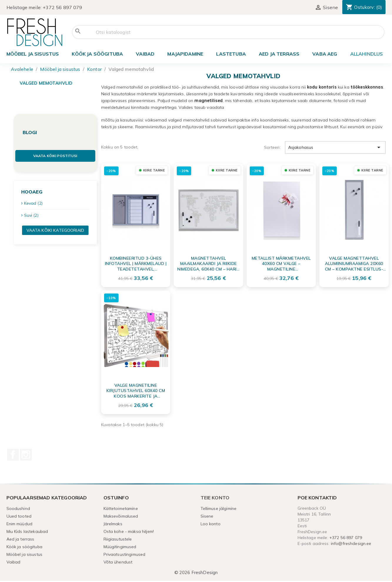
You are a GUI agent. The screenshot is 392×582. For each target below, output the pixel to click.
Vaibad (145, 54)
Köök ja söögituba (97, 54)
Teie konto (215, 498)
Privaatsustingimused (125, 554)
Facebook (13, 455)
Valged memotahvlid (46, 83)
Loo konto (211, 524)
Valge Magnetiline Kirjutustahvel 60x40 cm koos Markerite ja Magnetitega (136, 391)
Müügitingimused (120, 547)
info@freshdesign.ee (351, 543)
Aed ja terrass (279, 54)
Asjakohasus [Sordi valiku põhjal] (335, 147)
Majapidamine (185, 54)
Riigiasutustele (118, 539)
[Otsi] (228, 32)
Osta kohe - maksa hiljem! (129, 531)
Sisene (207, 516)
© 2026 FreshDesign (196, 572)
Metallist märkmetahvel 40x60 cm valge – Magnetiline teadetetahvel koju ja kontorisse (281, 264)
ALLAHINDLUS (367, 54)
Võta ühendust (118, 562)
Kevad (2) (33, 203)
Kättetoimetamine (121, 508)
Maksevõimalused (121, 516)
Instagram (26, 455)
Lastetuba (231, 54)
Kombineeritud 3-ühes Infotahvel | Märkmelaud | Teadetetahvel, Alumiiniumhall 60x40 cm (136, 264)
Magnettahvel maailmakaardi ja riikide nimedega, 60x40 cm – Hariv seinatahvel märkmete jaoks (208, 264)
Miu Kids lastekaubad (27, 531)
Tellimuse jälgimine (219, 508)
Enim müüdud (20, 524)
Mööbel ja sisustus (33, 54)
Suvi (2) (31, 215)
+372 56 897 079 (62, 7)
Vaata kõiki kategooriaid (55, 230)
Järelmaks (113, 524)
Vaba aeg (325, 54)
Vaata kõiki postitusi (55, 156)
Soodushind (18, 508)
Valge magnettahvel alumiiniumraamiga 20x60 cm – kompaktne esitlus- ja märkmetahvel (354, 264)
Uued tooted (19, 516)
